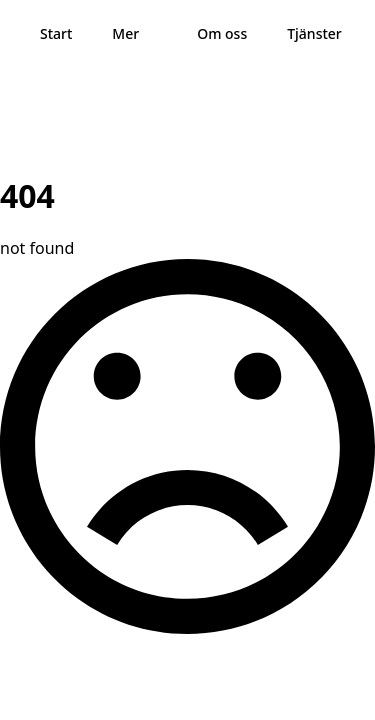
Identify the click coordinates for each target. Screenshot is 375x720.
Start (56, 33)
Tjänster (314, 33)
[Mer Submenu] (158, 34)
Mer (125, 33)
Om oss (222, 33)
